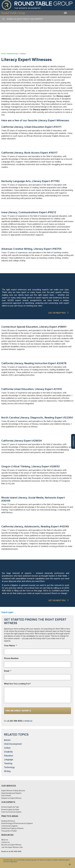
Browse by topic (13, 54)
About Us (5, 840)
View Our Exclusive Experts (11, 812)
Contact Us (5, 842)
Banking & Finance (8, 821)
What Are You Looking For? (17, 684)
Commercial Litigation (9, 826)
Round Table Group (13, 13)
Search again (7, 612)
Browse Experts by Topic (10, 807)
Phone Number (11, 658)
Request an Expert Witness (11, 798)
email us (28, 721)
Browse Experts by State (10, 810)
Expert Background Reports (11, 793)
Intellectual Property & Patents (12, 828)
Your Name (10, 646)
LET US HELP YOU (57, 313)
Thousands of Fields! (9, 831)
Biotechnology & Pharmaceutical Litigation (17, 823)
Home (4, 54)
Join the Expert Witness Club (12, 847)
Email (8, 671)
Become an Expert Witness (11, 845)
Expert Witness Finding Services (13, 791)
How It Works (6, 796)
